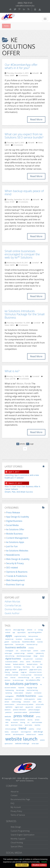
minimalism (38, 693)
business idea (16, 642)
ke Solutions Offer (15, 529)
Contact (14, 795)
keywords (21, 688)
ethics (22, 662)
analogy (41, 630)
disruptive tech (28, 659)
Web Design (16, 827)
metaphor (29, 693)
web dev (8, 734)
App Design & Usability (18, 517)
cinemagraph (9, 651)
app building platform (35, 632)
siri (28, 722)
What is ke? (12, 371)
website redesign (22, 743)
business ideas (29, 642)
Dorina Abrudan (13, 609)
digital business (13, 659)
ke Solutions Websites (17, 551)
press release (24, 716)
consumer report (26, 651)
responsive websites (19, 720)
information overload (12, 675)
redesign (8, 720)
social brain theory (17, 725)
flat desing (17, 667)
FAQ (12, 803)
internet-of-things (24, 678)
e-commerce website (11, 662)
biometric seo (9, 639)
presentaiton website (21, 712)
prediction (8, 712)
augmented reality (20, 636)
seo (7, 722)
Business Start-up (15, 584)
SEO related (12, 568)
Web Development (15, 580)
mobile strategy (16, 702)
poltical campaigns (34, 710)
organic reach (19, 707)
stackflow (37, 725)
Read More (36, 119)
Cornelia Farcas (13, 605)
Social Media (12, 525)
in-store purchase (26, 675)
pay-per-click (29, 707)
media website (19, 693)
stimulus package (11, 729)
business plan (20, 644)
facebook (8, 664)
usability (31, 729)
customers (30, 653)
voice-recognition (26, 732)
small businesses (37, 722)
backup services (33, 636)
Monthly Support (18, 839)
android (8, 632)
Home (6, 26)
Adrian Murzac (13, 601)
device (42, 656)
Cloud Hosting (17, 843)
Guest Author (12, 613)
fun (33, 667)
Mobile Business (14, 534)
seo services (14, 722)
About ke (15, 792)
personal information (20, 710)
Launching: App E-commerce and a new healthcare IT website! (22, 476)
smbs (7, 725)
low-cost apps (20, 690)
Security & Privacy (15, 563)
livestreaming (9, 690)
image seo (24, 672)
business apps (29, 639)
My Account (16, 807)
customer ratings (19, 653)
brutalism (19, 639)
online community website (25, 704)
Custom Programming (20, 831)
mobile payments (29, 699)
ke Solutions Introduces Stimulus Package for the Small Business (25, 314)
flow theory (26, 667)
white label (35, 744)
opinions (9, 707)
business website (16, 647)
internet (13, 678)
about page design (19, 630)
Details (44, 862)
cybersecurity (40, 653)
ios (32, 678)
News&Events (13, 555)
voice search (15, 732)
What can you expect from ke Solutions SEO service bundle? (24, 136)
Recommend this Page (20, 799)
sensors (37, 720)
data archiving (10, 656)
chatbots (31, 648)
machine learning (32, 690)
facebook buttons (32, 664)
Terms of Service (18, 815)
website (41, 734)
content (36, 651)
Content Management (17, 538)
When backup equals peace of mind (24, 192)
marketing (9, 693)
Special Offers (17, 846)
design (36, 656)
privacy (38, 717)
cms (17, 651)
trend (22, 728)
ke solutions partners (22, 684)
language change (32, 688)
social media (28, 725)
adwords (30, 630)
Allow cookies (22, 865)
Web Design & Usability (18, 559)
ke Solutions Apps (15, 542)
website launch (21, 739)
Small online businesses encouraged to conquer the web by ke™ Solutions (22, 254)
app (14, 632)
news (34, 702)
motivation (27, 702)
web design (38, 732)
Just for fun (12, 546)
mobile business (26, 696)
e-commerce (39, 659)
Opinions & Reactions (17, 572)
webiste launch (31, 734)
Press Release (13, 512)
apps (9, 636)
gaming (39, 667)
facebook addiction (19, 664)
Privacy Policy (16, 811)
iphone (38, 678)
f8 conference (37, 662)
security (30, 720)
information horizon (35, 672)
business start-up (32, 644)
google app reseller (11, 670)
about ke (8, 630)
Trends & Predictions (17, 576)
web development (18, 734)
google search (23, 670)
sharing (23, 722)
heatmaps (15, 672)
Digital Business (14, 521)
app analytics (21, 632)
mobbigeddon (10, 696)
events (28, 662)
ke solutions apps (18, 680)
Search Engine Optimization (23, 835)
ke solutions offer (33, 680)
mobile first (18, 699)
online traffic (40, 704)
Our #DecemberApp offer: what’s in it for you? (21, 66)
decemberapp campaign (24, 656)
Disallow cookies (39, 865)
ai (35, 630)
